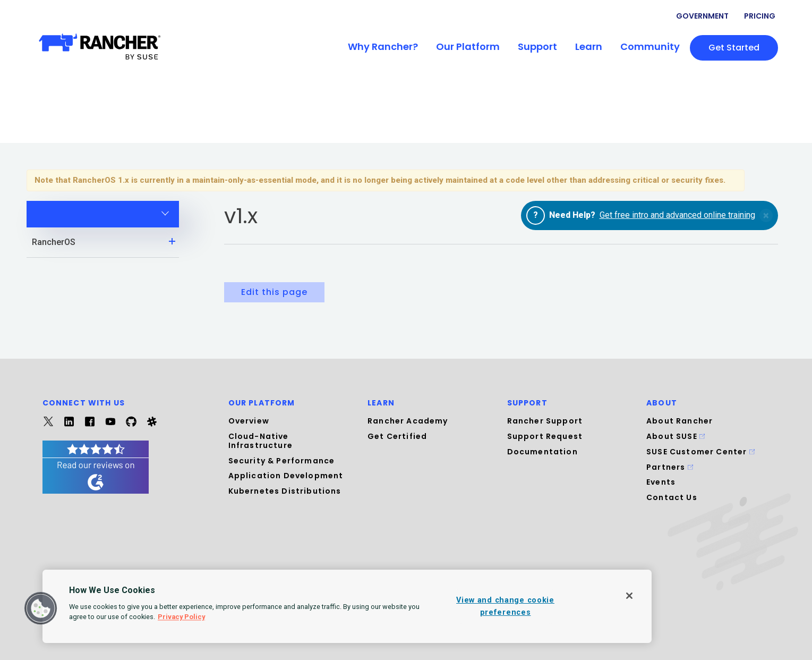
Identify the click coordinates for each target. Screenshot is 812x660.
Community (650, 46)
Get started (734, 48)
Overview (249, 421)
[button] (41, 608)
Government (702, 16)
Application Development (286, 476)
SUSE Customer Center (700, 452)
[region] (347, 606)
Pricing (760, 16)
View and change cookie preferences (505, 606)
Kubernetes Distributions (285, 491)
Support (537, 46)
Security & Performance (282, 461)
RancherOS (106, 241)
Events (661, 482)
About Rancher (679, 421)
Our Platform (468, 46)
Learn (589, 46)
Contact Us (672, 497)
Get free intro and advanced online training (677, 215)
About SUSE (676, 436)
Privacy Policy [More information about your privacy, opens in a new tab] (181, 617)
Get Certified (397, 436)
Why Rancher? (383, 46)
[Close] (629, 596)
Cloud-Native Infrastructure (260, 441)
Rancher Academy (408, 421)
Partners (670, 467)
